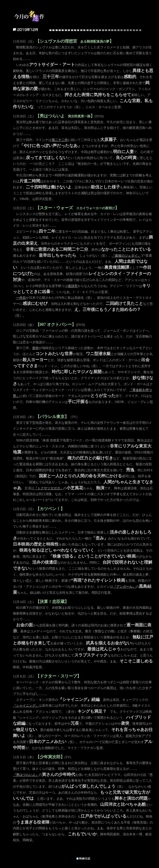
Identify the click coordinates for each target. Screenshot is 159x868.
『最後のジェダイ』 (126, 256)
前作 (36, 348)
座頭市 (73, 286)
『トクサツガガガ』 (49, 488)
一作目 (21, 298)
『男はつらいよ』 (26, 775)
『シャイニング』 (26, 706)
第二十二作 (60, 140)
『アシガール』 (124, 587)
